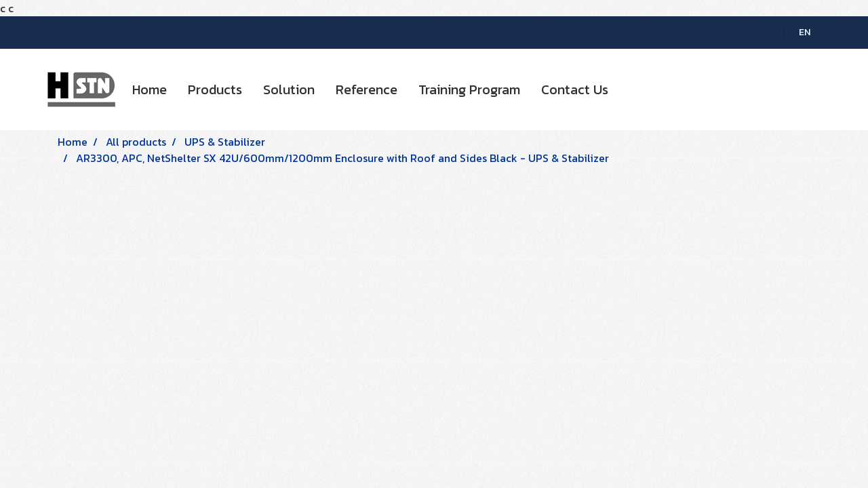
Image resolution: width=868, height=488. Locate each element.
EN (797, 32)
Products (215, 89)
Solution (289, 89)
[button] (631, 89)
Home (150, 89)
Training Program (469, 89)
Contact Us (575, 89)
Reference (367, 89)
